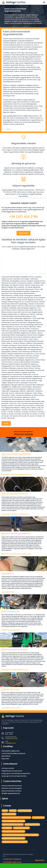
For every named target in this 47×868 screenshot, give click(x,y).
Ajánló (5, 799)
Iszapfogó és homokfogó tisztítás (14, 776)
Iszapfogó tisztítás (32, 824)
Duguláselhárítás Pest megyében (15, 842)
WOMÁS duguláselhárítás (10, 630)
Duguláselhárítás (8, 592)
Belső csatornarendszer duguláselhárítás (16, 554)
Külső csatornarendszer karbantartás (15, 514)
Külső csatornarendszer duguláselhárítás (16, 474)
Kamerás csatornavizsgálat (12, 788)
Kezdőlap (8, 746)
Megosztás (40, 860)
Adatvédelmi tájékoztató (11, 751)
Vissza (8, 129)
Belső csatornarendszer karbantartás (15, 670)
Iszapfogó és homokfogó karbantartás (16, 773)
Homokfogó (7, 828)
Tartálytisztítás (38, 818)
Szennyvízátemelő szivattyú (11, 791)
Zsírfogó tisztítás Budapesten (13, 831)
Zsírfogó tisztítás (8, 768)
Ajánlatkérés (23, 233)
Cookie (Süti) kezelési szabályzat (13, 753)
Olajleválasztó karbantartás (12, 771)
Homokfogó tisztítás (21, 828)
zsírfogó (13, 811)
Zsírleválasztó (10, 764)
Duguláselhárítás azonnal (11, 708)
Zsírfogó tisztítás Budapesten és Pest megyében (20, 835)
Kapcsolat (5, 759)
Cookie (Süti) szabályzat (12, 859)
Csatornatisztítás (12, 781)
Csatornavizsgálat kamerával (13, 821)
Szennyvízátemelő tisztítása (12, 786)
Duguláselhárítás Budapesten (13, 838)
